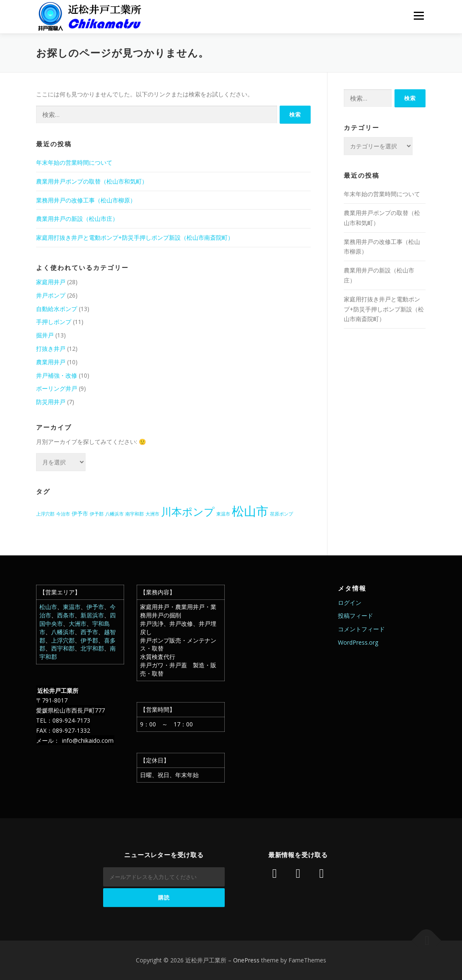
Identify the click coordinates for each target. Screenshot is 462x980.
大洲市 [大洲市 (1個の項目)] (152, 514)
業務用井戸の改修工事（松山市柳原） (86, 200)
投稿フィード (356, 616)
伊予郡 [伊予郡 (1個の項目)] (97, 514)
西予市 (89, 632)
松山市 (48, 607)
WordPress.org (358, 642)
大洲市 (78, 624)
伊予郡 (89, 640)
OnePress (246, 960)
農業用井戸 (51, 362)
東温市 (72, 607)
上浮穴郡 (63, 640)
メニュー (419, 16)
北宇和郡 (92, 648)
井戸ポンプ (51, 295)
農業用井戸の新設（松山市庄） (77, 219)
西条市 (66, 615)
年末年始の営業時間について (74, 162)
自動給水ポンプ (57, 309)
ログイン (350, 603)
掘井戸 (45, 335)
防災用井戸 (51, 402)
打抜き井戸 (51, 349)
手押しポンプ (54, 322)
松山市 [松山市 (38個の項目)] (250, 511)
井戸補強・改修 (57, 375)
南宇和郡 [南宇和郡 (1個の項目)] (135, 514)
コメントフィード (361, 629)
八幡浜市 (63, 632)
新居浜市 (92, 615)
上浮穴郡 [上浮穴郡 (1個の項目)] (45, 514)
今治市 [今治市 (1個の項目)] (63, 514)
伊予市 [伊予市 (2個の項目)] (80, 513)
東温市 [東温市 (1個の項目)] (223, 514)
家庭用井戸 (51, 282)
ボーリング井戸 (57, 388)
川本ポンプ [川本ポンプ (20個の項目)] (188, 511)
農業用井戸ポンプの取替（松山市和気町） (92, 181)
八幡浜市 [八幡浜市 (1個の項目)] (114, 514)
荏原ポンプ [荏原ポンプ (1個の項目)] (282, 514)
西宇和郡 (63, 648)
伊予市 (95, 607)
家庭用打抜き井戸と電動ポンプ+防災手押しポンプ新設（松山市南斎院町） (135, 237)
